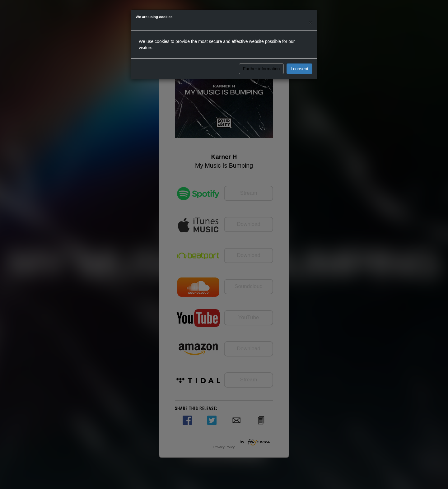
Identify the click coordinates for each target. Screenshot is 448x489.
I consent (299, 69)
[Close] (310, 22)
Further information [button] (261, 69)
